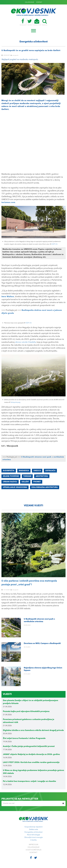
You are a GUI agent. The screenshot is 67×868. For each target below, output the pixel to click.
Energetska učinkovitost (33, 832)
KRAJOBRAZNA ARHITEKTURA (45, 487)
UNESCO (37, 471)
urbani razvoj (10, 482)
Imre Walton (8, 297)
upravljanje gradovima (15, 487)
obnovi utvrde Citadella (25, 342)
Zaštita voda (33, 830)
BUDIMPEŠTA (9, 471)
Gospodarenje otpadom (34, 827)
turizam (27, 476)
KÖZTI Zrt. (55, 244)
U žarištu (33, 840)
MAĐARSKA (24, 471)
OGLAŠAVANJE (30, 2)
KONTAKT (39, 2)
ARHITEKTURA (42, 476)
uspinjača (50, 471)
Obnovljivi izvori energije (33, 837)
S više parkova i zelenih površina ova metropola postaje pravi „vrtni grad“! (29, 583)
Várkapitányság (15, 402)
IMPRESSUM (33, 845)
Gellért (25, 482)
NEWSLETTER (38, 22)
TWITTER (28, 22)
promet (37, 482)
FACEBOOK (20, 22)
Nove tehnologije (34, 835)
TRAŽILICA (48, 22)
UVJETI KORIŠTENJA (34, 850)
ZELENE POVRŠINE (11, 476)
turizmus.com (8, 202)
